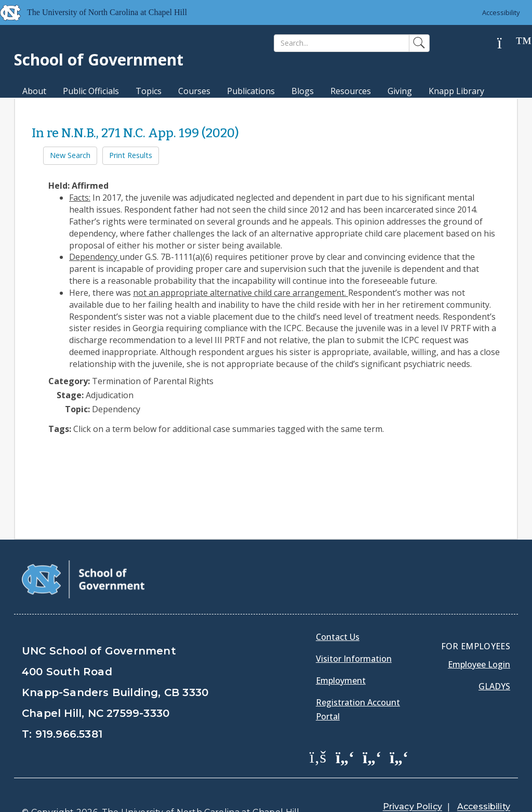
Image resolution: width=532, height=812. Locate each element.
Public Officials (91, 91)
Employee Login (479, 664)
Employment (341, 680)
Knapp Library (456, 91)
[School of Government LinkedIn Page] (372, 756)
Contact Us (338, 637)
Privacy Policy (413, 807)
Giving (400, 91)
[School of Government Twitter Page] (345, 756)
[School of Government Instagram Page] (399, 756)
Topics (149, 91)
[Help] (508, 43)
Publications (251, 91)
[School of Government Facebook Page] (318, 756)
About (34, 91)
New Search (70, 155)
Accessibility (501, 12)
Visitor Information (354, 659)
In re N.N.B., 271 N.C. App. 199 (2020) (135, 133)
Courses (194, 91)
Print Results (131, 155)
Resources (351, 91)
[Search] (342, 43)
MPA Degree (47, 109)
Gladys (494, 686)
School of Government (99, 60)
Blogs (303, 91)
